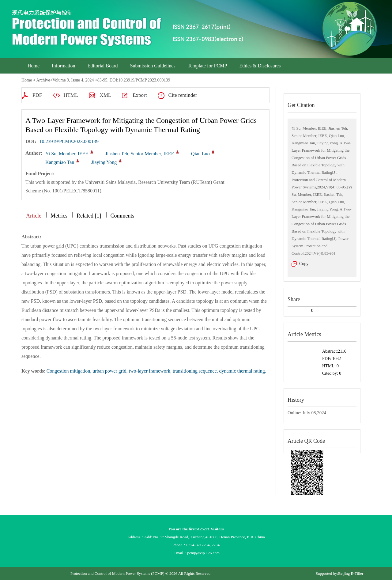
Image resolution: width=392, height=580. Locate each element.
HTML (71, 95)
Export (140, 95)
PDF (37, 95)
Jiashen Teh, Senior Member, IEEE (140, 154)
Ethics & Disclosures (260, 66)
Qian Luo (200, 154)
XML (105, 95)
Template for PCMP (207, 66)
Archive (43, 80)
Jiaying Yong (104, 162)
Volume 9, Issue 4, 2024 (73, 80)
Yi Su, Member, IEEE (67, 154)
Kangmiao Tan (60, 162)
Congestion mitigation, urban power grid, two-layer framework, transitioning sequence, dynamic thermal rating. (156, 371)
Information (63, 66)
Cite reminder (183, 95)
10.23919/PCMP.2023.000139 (69, 141)
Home (34, 66)
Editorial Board (103, 66)
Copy (304, 264)
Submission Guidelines (153, 66)
